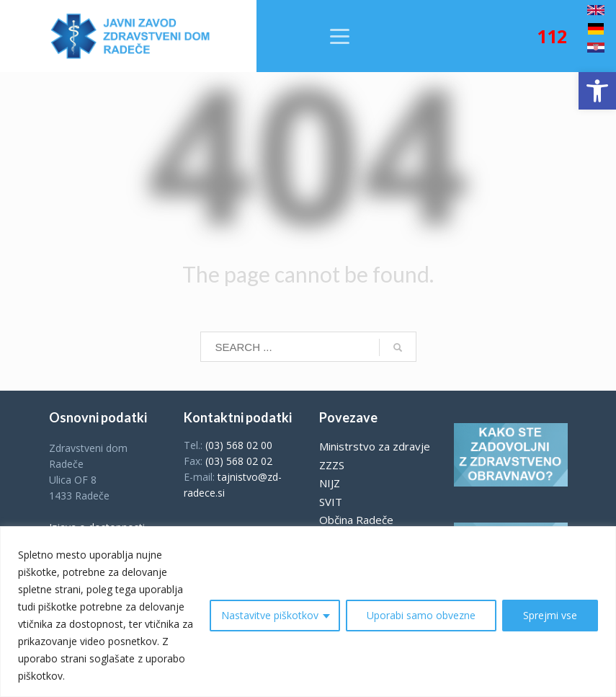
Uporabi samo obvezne (421, 615)
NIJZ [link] (330, 483)
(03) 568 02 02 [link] (239, 461)
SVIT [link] (331, 502)
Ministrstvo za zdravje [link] (375, 446)
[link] (597, 91)
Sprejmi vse (550, 615)
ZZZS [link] (332, 465)
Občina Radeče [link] (356, 520)
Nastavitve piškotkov (270, 615)
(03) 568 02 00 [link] (239, 445)
